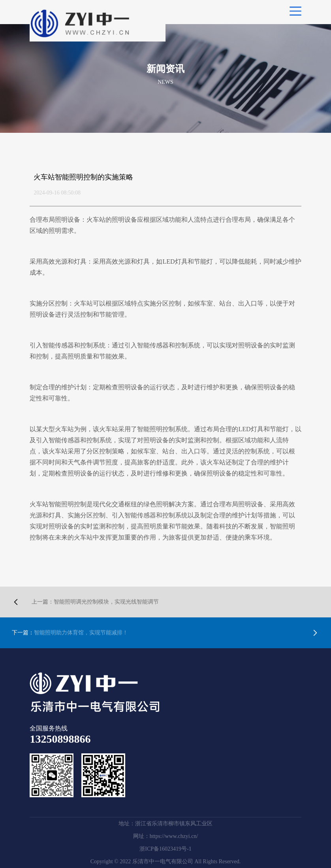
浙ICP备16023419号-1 (165, 849)
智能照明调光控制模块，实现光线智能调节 (95, 602)
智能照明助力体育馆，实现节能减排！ (70, 633)
